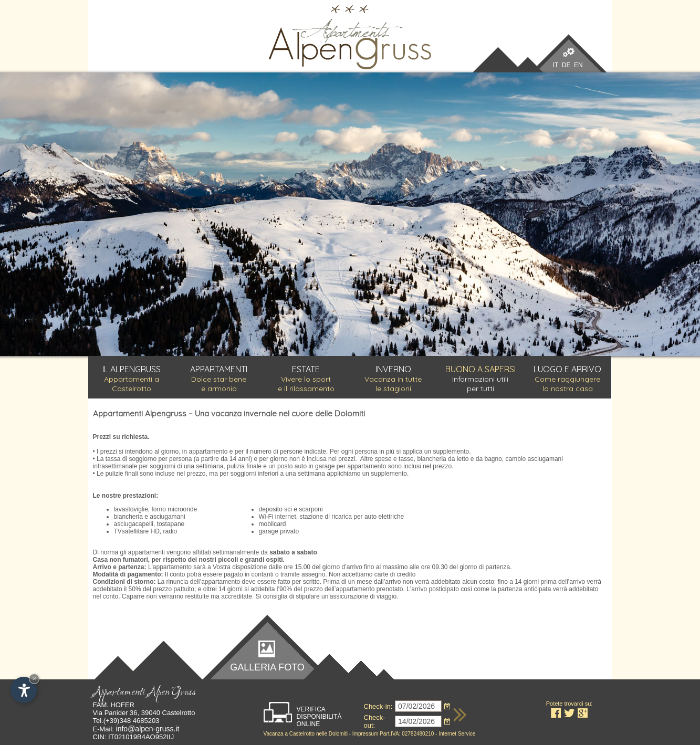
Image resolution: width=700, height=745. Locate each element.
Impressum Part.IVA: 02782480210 (393, 734)
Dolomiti (338, 734)
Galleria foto (267, 667)
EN (578, 65)
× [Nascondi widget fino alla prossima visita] (34, 679)
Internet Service (457, 734)
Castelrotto (301, 734)
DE (566, 65)
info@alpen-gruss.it (148, 729)
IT (556, 65)
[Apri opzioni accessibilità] (24, 690)
